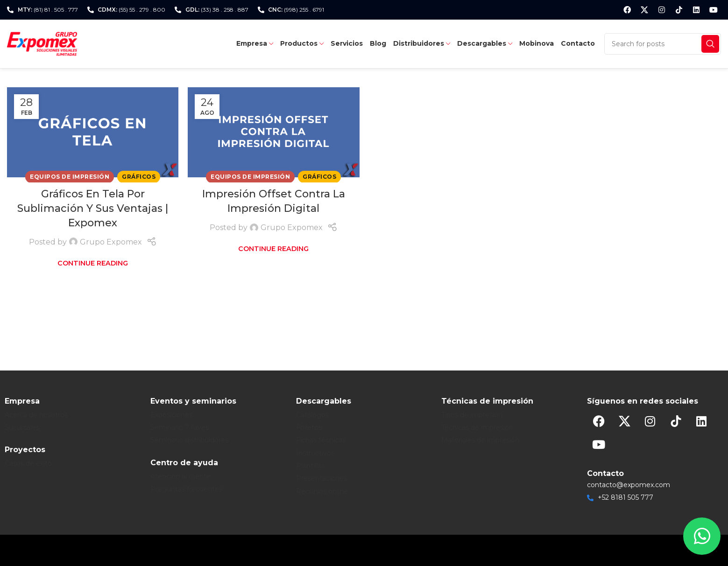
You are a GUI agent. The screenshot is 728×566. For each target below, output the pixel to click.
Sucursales (22, 427)
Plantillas (310, 466)
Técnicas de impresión (477, 427)
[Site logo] (42, 43)
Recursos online (322, 491)
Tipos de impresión (472, 415)
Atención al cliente (180, 476)
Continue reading (93, 263)
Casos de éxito (28, 463)
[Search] (663, 44)
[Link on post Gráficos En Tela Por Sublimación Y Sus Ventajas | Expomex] (93, 132)
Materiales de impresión (480, 440)
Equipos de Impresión (70, 177)
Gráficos (139, 177)
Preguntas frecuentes (186, 489)
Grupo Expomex (111, 242)
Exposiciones (171, 415)
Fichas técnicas (321, 440)
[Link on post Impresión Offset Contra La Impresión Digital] (273, 132)
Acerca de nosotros (36, 415)
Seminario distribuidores (189, 440)
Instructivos (315, 453)
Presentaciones (322, 478)
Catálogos (312, 415)
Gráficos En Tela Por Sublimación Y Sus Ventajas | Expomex (93, 208)
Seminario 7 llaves (180, 427)
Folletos (309, 427)
